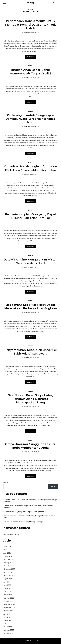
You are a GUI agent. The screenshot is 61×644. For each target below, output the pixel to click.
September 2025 (9, 575)
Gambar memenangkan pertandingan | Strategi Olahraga (25, 512)
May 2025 (7, 588)
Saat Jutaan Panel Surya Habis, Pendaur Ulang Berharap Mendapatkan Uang (30, 399)
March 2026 (8, 556)
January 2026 (8, 563)
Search (6, 482)
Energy (31, 17)
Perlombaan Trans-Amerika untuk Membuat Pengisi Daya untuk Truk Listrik (30, 25)
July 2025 (7, 582)
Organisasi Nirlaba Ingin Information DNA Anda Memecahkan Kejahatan (30, 168)
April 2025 (7, 591)
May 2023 (7, 620)
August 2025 (8, 579)
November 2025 (9, 569)
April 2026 (7, 553)
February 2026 (9, 559)
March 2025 (8, 595)
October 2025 (8, 572)
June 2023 (7, 617)
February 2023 (9, 630)
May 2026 (7, 550)
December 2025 (9, 566)
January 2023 (8, 633)
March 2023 (8, 627)
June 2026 (7, 547)
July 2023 (7, 614)
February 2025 (9, 598)
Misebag (29, 3)
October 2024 (8, 611)
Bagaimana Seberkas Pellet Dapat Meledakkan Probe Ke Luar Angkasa (31, 307)
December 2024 (9, 604)
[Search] (57, 3)
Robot (30, 162)
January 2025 (8, 601)
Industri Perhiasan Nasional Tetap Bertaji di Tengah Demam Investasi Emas (29, 517)
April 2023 (7, 624)
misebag (26, 32)
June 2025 (7, 585)
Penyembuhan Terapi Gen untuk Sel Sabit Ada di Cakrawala (31, 352)
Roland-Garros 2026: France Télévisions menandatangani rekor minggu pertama (30, 501)
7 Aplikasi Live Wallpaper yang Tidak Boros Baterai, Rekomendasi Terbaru (28, 507)
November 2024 (9, 608)
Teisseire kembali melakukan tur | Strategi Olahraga (23, 522)
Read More (31, 57)
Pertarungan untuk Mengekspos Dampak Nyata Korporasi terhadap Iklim (30, 119)
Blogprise (39, 641)
